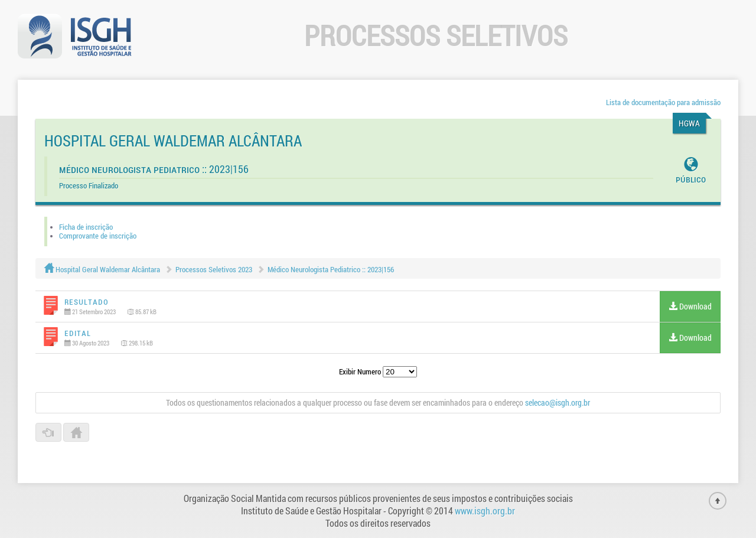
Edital (78, 333)
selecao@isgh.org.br (558, 402)
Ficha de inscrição (86, 227)
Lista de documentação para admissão (663, 102)
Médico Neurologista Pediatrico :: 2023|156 (331, 269)
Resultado (87, 301)
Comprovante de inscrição (98, 236)
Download (690, 306)
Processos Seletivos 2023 (214, 269)
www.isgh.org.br (485, 511)
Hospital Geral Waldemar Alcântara (102, 269)
